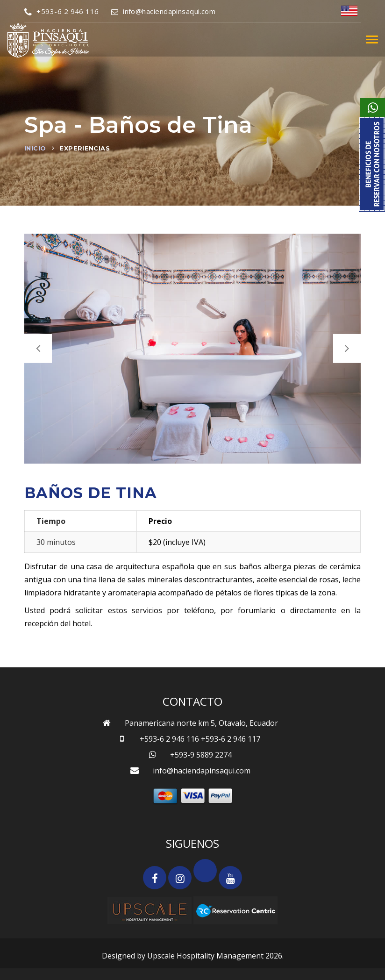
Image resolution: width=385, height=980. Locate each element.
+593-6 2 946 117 (231, 739)
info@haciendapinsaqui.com (164, 11)
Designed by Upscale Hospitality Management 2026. (193, 956)
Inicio (35, 148)
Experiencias (85, 148)
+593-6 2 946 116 (62, 11)
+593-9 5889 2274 (201, 755)
